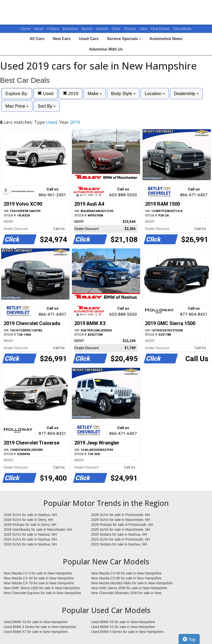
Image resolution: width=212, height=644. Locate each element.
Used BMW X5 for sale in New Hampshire (123, 622)
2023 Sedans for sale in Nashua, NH (119, 544)
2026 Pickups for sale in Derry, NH (30, 525)
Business (71, 29)
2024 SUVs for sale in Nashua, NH (30, 539)
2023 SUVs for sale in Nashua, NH (30, 544)
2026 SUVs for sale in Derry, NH (28, 520)
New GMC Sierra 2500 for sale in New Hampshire (129, 588)
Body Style (123, 94)
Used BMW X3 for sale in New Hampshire (36, 622)
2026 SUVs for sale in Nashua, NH (30, 515)
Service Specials (124, 39)
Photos (130, 29)
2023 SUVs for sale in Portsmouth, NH (121, 539)
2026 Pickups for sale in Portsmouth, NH (122, 525)
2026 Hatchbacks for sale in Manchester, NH (38, 530)
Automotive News (166, 39)
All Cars (37, 39)
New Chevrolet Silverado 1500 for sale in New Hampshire (126, 593)
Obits (117, 29)
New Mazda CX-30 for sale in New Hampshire (39, 578)
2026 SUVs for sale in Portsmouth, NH (121, 515)
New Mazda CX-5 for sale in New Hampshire (38, 573)
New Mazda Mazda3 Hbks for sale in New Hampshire (132, 583)
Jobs (144, 29)
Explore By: (17, 94)
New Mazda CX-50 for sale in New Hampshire (126, 573)
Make (95, 94)
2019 (71, 93)
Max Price (17, 106)
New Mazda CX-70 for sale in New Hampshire (39, 583)
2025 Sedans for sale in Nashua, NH (119, 534)
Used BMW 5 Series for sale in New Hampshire (127, 632)
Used (45, 93)
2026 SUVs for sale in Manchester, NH (121, 520)
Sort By (47, 106)
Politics (53, 29)
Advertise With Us (106, 49)
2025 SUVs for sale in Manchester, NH (121, 530)
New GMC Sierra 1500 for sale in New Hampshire (42, 588)
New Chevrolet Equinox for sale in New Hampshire (42, 593)
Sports (87, 29)
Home (26, 29)
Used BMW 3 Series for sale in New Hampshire (40, 627)
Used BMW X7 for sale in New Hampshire (36, 632)
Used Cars (89, 39)
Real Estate (161, 29)
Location (155, 94)
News (39, 29)
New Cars (62, 39)
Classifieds (182, 29)
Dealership (186, 94)
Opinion (103, 29)
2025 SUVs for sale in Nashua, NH (30, 534)
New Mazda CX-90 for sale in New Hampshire (126, 578)
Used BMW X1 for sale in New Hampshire (123, 627)
